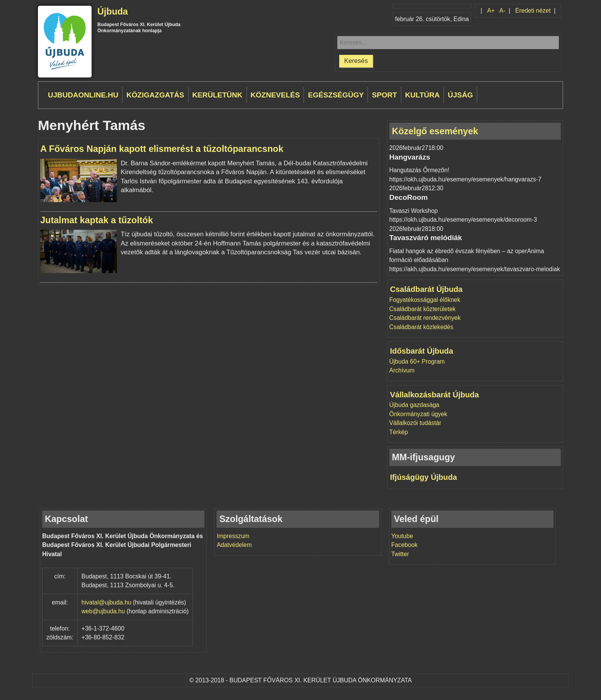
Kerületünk (218, 95)
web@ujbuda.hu (103, 611)
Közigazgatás (155, 95)
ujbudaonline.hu (83, 95)
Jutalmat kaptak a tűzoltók (97, 220)
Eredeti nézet (533, 11)
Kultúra (422, 95)
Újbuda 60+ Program (417, 362)
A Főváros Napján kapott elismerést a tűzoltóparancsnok (162, 149)
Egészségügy (336, 95)
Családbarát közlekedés (421, 327)
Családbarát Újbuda (426, 289)
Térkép (399, 432)
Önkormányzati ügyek (418, 414)
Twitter (400, 554)
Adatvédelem (234, 545)
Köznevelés (275, 95)
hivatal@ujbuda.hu (107, 602)
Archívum (402, 370)
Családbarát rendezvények (425, 318)
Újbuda (113, 12)
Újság (460, 95)
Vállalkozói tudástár (415, 423)
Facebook (405, 545)
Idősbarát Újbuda (422, 351)
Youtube (402, 536)
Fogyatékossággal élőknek (425, 300)
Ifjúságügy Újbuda (424, 477)
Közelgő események (435, 131)
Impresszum (233, 536)
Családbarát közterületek (423, 309)
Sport (384, 95)
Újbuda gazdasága (415, 405)
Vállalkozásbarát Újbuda (435, 395)
